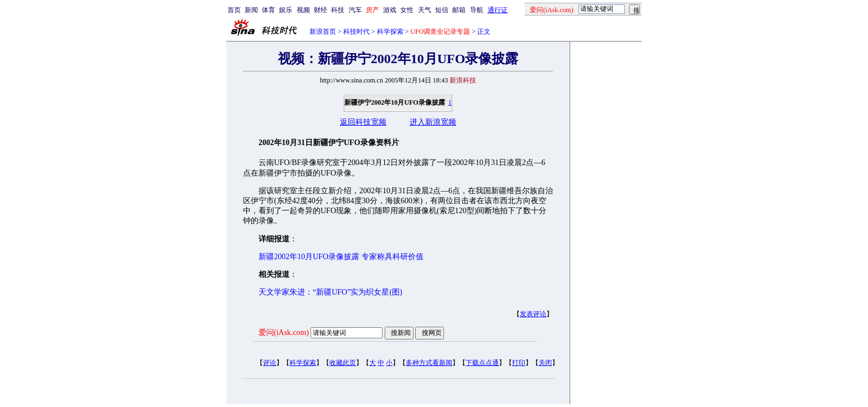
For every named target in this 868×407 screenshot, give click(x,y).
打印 (519, 363)
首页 (234, 10)
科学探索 (390, 32)
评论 (270, 363)
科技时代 (356, 32)
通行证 (498, 10)
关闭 (545, 363)
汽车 (355, 10)
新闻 (251, 10)
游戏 (390, 10)
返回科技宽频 (363, 122)
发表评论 (533, 314)
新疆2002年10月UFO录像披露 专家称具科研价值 (341, 257)
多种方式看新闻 (429, 363)
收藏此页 (343, 363)
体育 (268, 10)
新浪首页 (323, 32)
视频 (303, 10)
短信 (442, 10)
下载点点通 (482, 363)
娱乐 (286, 10)
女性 (407, 10)
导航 (477, 10)
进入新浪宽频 (433, 122)
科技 (338, 10)
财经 (321, 10)
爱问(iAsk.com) (284, 333)
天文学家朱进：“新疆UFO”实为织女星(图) (330, 292)
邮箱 (459, 10)
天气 (425, 10)
